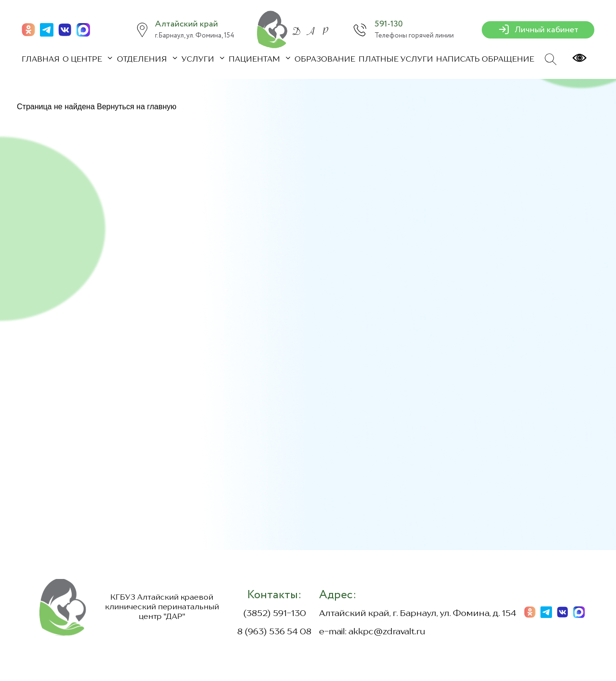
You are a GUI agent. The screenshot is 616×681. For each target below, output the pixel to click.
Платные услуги (396, 60)
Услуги (199, 60)
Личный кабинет (538, 30)
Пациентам (255, 60)
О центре (83, 60)
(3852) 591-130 (275, 614)
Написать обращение (485, 60)
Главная (41, 60)
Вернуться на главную (136, 107)
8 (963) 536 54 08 (274, 632)
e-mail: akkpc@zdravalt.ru (372, 632)
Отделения (143, 60)
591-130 (389, 24)
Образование (325, 60)
